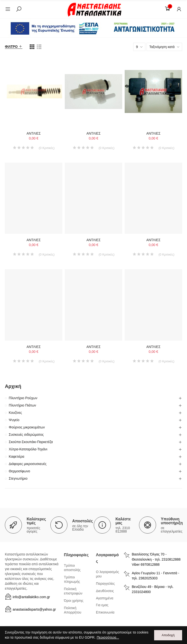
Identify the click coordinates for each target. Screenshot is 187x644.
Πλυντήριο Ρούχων (23, 398)
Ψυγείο (14, 420)
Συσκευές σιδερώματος (26, 435)
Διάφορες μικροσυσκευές (28, 464)
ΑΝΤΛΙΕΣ (34, 133)
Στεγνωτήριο (18, 478)
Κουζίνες (15, 413)
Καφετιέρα (17, 456)
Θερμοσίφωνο (19, 471)
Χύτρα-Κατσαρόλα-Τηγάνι (28, 449)
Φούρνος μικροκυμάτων (27, 427)
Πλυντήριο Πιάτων (22, 405)
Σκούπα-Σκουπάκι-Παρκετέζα (31, 442)
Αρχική (13, 386)
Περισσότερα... (108, 638)
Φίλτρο (11, 47)
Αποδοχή (168, 635)
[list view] (32, 47)
